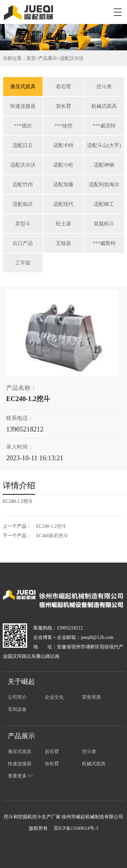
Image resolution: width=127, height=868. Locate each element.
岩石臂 (63, 86)
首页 (31, 58)
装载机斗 (104, 224)
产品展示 (48, 58)
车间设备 (17, 709)
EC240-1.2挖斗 (51, 526)
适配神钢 (104, 165)
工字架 (23, 263)
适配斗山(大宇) (104, 145)
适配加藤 (63, 184)
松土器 (63, 224)
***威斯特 (104, 243)
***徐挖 (63, 126)
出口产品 (23, 243)
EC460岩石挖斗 (52, 536)
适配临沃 (23, 204)
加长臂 (63, 106)
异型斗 (23, 224)
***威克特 (104, 126)
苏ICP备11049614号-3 (76, 828)
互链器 (63, 243)
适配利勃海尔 (104, 184)
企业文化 (54, 697)
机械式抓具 (104, 106)
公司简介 (17, 697)
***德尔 (23, 126)
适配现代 (63, 204)
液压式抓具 (23, 86)
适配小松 (63, 165)
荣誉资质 (91, 697)
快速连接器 (23, 106)
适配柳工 (104, 204)
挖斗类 (104, 86)
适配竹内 (23, 184)
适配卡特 (63, 145)
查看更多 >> (20, 776)
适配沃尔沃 (72, 58)
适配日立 (23, 145)
